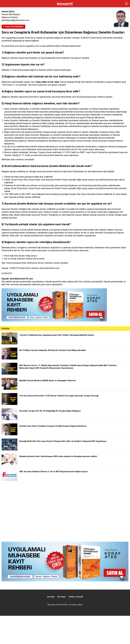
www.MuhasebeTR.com (21, 279)
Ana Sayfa (51, 597)
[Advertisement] (65, 512)
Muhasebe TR (52, 605)
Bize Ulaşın (61, 597)
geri (4, 4)
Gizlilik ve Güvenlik (76, 597)
